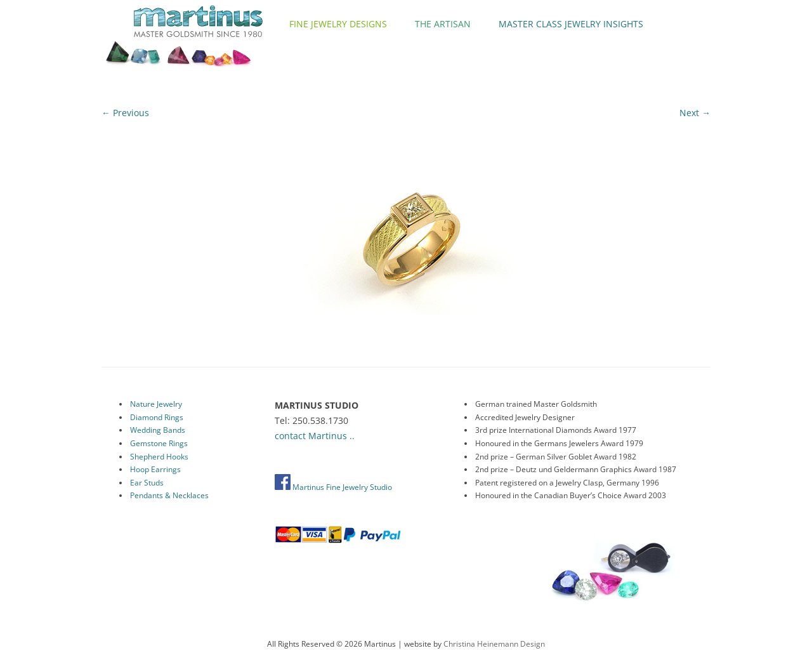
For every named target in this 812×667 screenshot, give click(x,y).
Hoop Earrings (155, 469)
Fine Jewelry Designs (338, 24)
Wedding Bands (158, 430)
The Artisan (443, 24)
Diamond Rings (157, 417)
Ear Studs (147, 483)
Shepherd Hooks (159, 457)
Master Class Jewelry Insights (571, 24)
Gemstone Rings (159, 443)
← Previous (125, 113)
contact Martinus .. (315, 436)
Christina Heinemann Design (494, 644)
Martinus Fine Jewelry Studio (333, 487)
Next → (695, 113)
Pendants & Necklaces (169, 495)
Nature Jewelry (156, 404)
